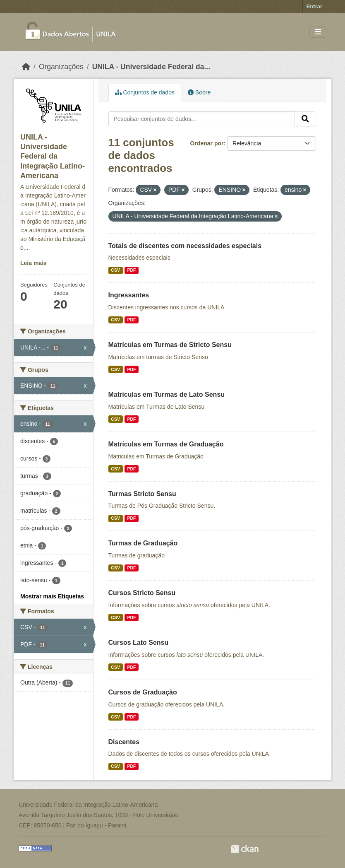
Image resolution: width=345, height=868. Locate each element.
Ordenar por (207, 143)
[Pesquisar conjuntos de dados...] (202, 119)
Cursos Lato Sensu (139, 643)
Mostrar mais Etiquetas (52, 596)
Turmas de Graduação (143, 543)
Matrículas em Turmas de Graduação (166, 444)
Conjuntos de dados (145, 92)
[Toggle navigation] (318, 32)
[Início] (26, 67)
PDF (131, 270)
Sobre (199, 92)
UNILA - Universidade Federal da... (151, 67)
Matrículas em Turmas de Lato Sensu (167, 394)
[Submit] (305, 119)
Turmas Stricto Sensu (142, 494)
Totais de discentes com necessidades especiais (185, 246)
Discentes (124, 742)
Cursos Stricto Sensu (142, 593)
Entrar (314, 6)
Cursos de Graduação (143, 692)
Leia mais (34, 263)
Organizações (61, 67)
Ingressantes (129, 295)
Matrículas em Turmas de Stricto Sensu (170, 345)
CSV (115, 270)
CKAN (244, 849)
